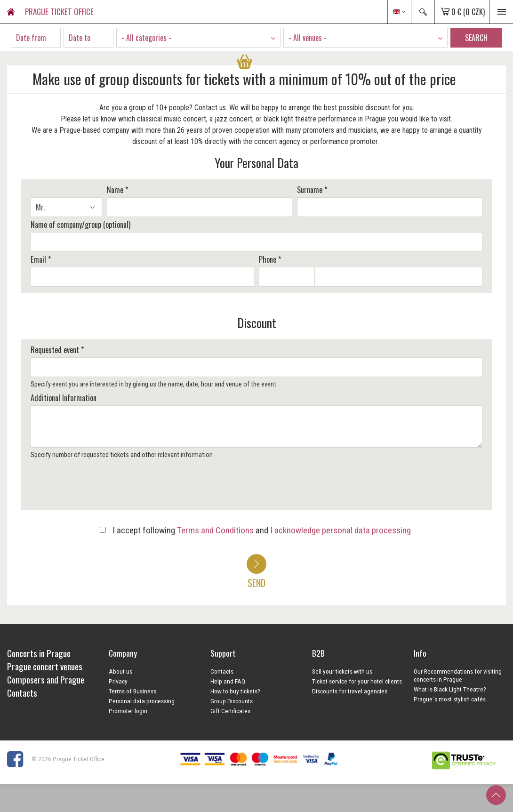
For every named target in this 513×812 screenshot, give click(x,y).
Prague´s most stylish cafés (450, 699)
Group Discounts (232, 701)
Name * (117, 190)
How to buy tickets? (235, 691)
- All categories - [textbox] (146, 38)
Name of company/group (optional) (80, 225)
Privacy (118, 681)
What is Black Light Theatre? (450, 689)
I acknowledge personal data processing (341, 530)
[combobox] (198, 38)
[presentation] (100, 488)
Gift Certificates (230, 711)
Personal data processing (142, 701)
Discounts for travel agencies (350, 691)
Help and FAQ (228, 681)
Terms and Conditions (215, 530)
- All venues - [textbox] (308, 38)
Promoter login (128, 711)
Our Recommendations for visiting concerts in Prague (458, 675)
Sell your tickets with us (342, 671)
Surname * (312, 190)
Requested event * (57, 350)
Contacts (222, 671)
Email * (41, 259)
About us (120, 671)
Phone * (270, 259)
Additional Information (64, 398)
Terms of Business (132, 691)
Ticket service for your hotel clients (357, 681)
